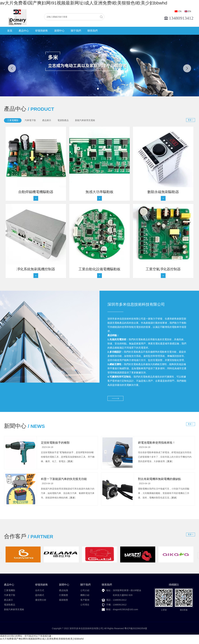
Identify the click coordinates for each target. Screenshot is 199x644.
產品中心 (24, 31)
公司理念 (85, 605)
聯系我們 (92, 31)
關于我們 (76, 31)
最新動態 (64, 600)
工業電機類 (10, 590)
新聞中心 (59, 31)
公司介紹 (85, 590)
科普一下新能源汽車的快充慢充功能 (64, 479)
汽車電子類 (10, 595)
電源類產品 (10, 605)
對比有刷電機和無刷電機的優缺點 (160, 479)
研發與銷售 (42, 31)
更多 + (191, 120)
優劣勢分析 (41, 600)
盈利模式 (40, 595)
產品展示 (8, 600)
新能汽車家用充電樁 (14, 609)
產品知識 (64, 590)
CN (180, 11)
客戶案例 (85, 600)
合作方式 (40, 590)
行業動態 (64, 595)
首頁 (10, 31)
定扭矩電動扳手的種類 (55, 443)
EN (190, 11)
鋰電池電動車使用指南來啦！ (157, 443)
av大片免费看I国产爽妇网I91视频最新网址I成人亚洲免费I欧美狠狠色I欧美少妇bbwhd (84, 3)
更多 (70, 461)
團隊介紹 (85, 595)
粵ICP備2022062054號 (136, 628)
